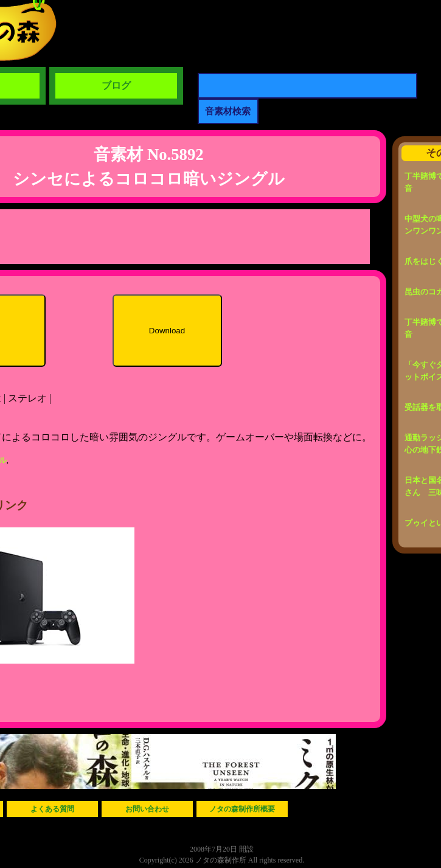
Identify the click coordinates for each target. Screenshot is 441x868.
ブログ (116, 85)
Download (167, 331)
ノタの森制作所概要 (242, 809)
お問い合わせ (147, 809)
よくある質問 (52, 809)
